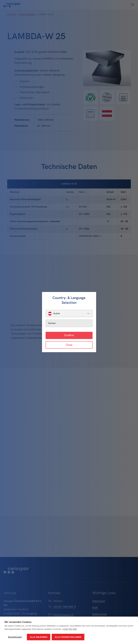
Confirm (69, 335)
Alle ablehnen (39, 637)
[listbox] (69, 314)
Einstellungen (15, 637)
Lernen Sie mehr (70, 629)
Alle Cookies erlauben (68, 637)
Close (69, 345)
